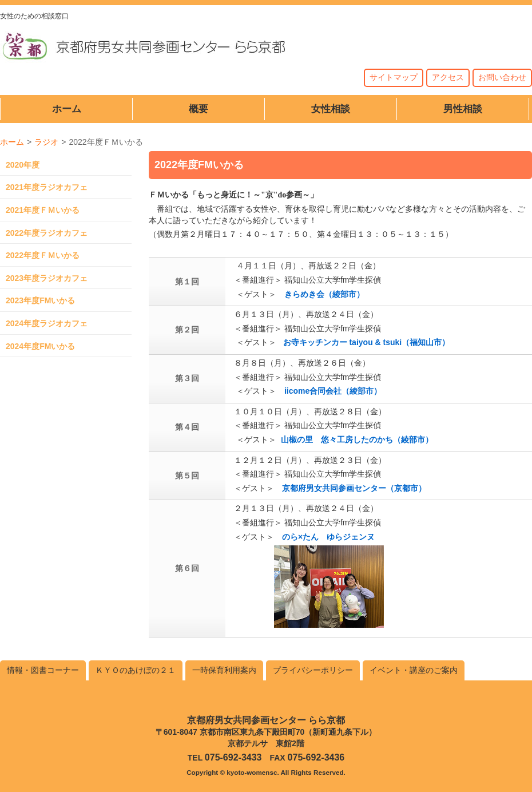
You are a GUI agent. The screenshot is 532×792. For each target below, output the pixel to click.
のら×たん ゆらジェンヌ (328, 537)
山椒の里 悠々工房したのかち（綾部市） (357, 439)
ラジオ (46, 142)
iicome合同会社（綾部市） (333, 391)
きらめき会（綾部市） (324, 294)
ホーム (12, 142)
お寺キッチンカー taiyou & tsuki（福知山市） (367, 342)
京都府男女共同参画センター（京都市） (354, 488)
